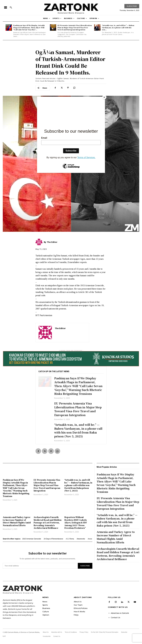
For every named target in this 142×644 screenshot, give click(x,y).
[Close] (104, 97)
